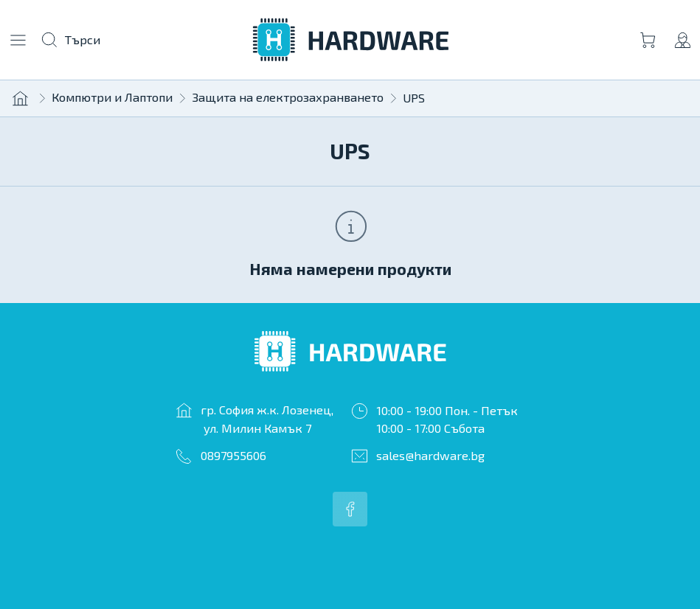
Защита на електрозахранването (288, 97)
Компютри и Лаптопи (112, 97)
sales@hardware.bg (430, 455)
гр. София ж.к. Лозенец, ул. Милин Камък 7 (267, 419)
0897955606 (233, 455)
